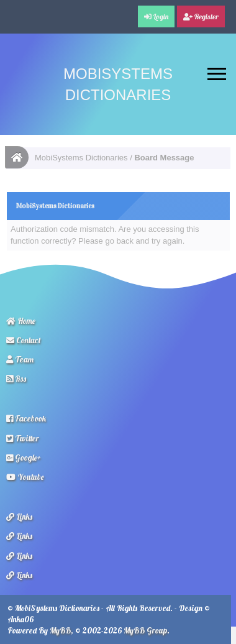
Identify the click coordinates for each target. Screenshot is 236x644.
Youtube (25, 477)
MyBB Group (145, 630)
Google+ (24, 458)
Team (20, 359)
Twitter (23, 438)
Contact (24, 340)
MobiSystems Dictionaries (81, 158)
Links (19, 517)
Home (21, 321)
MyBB (60, 630)
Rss (16, 379)
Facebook (26, 418)
